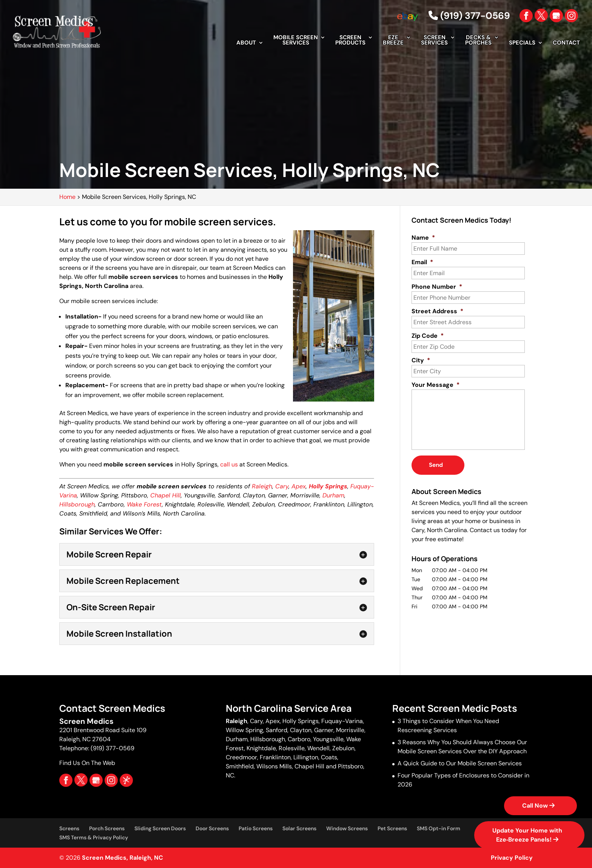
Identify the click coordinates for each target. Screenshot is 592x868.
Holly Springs (328, 486)
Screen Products (350, 41)
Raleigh (262, 486)
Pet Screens (392, 828)
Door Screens (212, 828)
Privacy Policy (512, 858)
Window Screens (347, 828)
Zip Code (428, 336)
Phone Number (437, 287)
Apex (299, 486)
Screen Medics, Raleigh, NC (123, 858)
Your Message (436, 385)
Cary (282, 486)
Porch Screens (107, 828)
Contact (566, 43)
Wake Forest (144, 504)
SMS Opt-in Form (439, 828)
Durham (333, 495)
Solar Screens (299, 828)
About (246, 43)
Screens (69, 828)
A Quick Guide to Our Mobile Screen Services (460, 763)
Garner (324, 730)
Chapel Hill (166, 495)
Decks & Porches (478, 41)
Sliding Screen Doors (160, 828)
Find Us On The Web (87, 763)
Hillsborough (77, 504)
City (421, 360)
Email (422, 262)
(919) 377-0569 (469, 16)
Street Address (437, 311)
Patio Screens (256, 828)
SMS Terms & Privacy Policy (94, 837)
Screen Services (434, 41)
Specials (522, 43)
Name (423, 238)
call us (229, 464)
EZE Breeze (393, 41)
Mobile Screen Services (296, 41)
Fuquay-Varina (342, 721)
